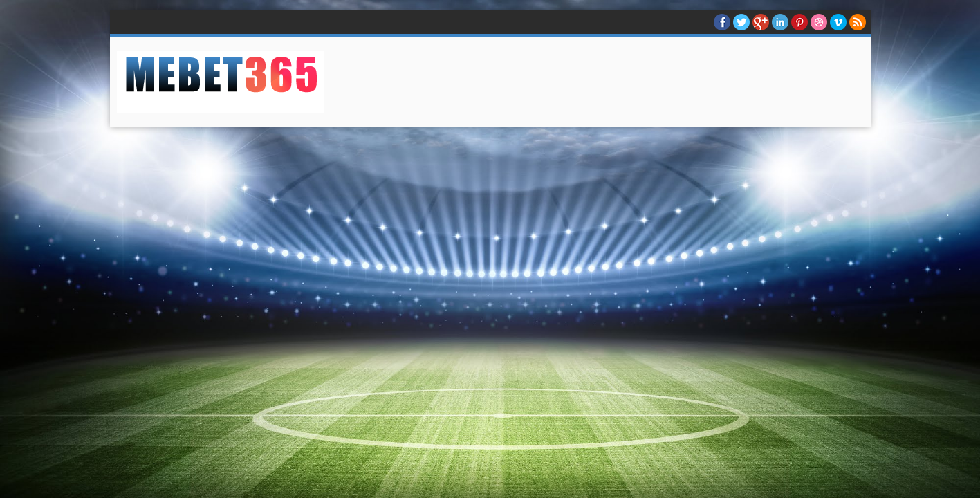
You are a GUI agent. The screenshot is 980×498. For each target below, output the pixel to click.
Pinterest (799, 22)
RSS (858, 22)
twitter (741, 22)
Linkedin (780, 22)
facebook (722, 22)
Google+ (761, 22)
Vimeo (838, 22)
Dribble (819, 22)
